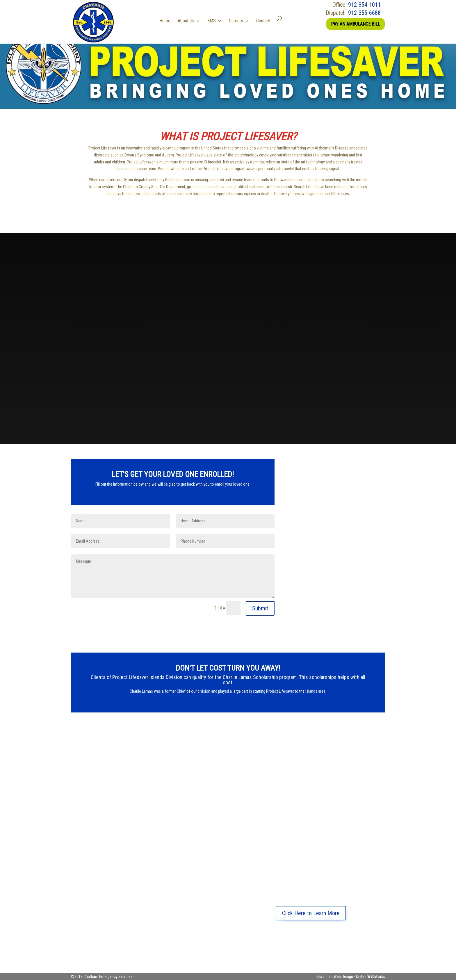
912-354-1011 (364, 5)
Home (167, 21)
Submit (260, 608)
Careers (238, 21)
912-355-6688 (364, 13)
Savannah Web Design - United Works (351, 977)
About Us (188, 21)
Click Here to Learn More (311, 913)
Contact (265, 21)
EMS (214, 21)
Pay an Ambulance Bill (356, 24)
